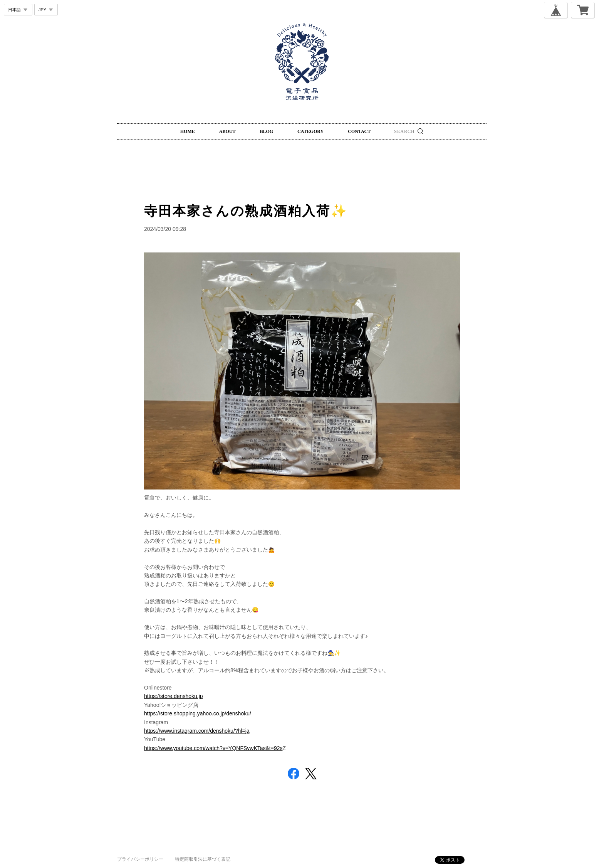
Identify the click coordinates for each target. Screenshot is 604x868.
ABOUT (227, 131)
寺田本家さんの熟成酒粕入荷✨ (246, 211)
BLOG (266, 131)
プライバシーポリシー (140, 859)
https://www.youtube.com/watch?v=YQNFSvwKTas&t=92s (213, 748)
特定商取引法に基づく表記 (203, 859)
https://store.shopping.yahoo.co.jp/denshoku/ (198, 713)
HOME (188, 131)
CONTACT (359, 131)
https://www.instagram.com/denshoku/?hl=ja (197, 731)
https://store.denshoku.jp (174, 696)
